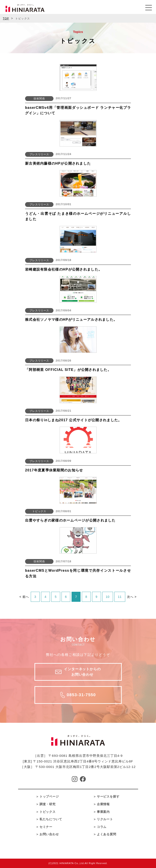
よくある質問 (107, 834)
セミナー (46, 827)
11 (120, 597)
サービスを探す (108, 797)
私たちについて (51, 819)
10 (108, 597)
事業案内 (103, 812)
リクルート (105, 819)
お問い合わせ (49, 834)
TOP (6, 19)
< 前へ (24, 597)
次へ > (132, 597)
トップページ (49, 797)
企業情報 (103, 804)
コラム (102, 827)
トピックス (48, 812)
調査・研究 (48, 804)
